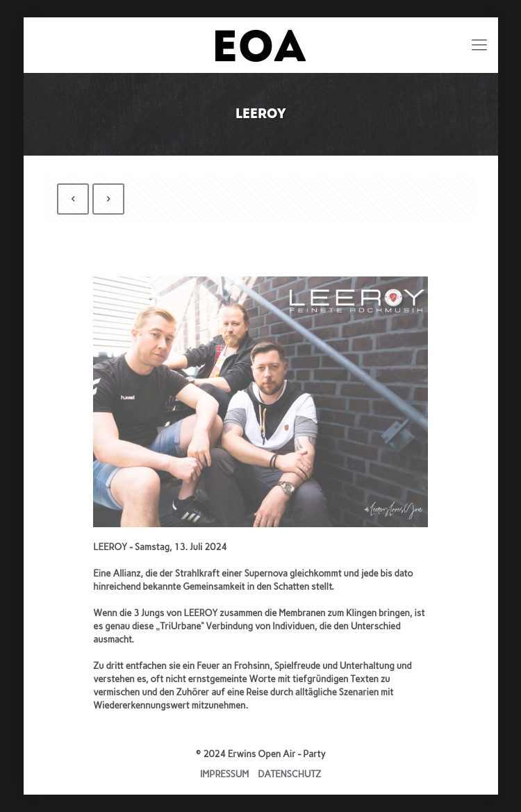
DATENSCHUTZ (289, 774)
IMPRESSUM (224, 774)
